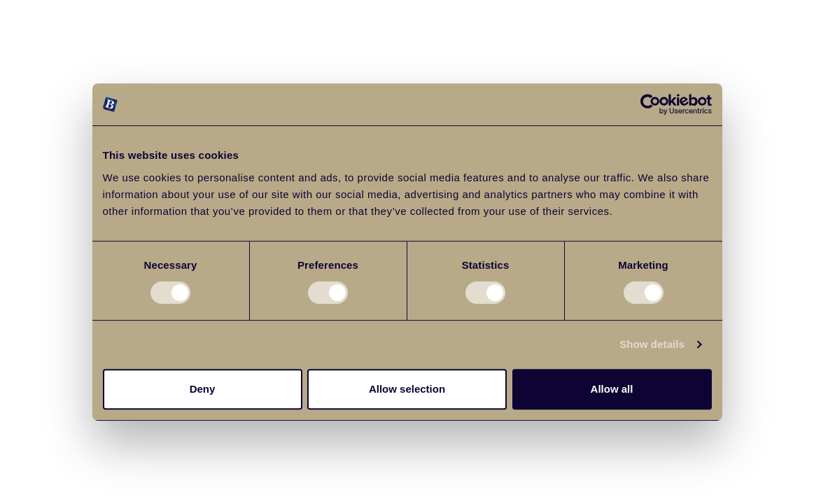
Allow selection (407, 389)
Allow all (612, 389)
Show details (652, 344)
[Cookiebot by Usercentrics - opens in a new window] (651, 104)
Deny (203, 389)
